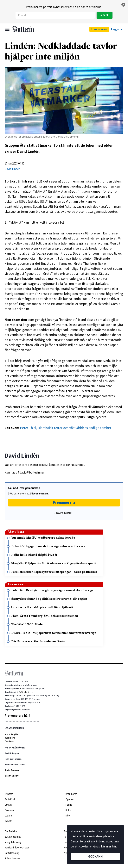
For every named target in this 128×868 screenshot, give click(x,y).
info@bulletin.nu (25, 692)
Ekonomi (10, 810)
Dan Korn (9, 741)
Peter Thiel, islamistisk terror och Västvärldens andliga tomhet (66, 428)
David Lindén (13, 169)
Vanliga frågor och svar (17, 848)
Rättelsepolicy (12, 853)
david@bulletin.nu (32, 472)
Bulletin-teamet (13, 837)
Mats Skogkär (11, 734)
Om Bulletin (11, 831)
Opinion (70, 799)
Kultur (69, 810)
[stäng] (123, 5)
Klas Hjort (10, 738)
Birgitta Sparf (12, 776)
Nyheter (9, 794)
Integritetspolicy (13, 842)
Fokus (69, 805)
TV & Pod (10, 799)
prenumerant (41, 494)
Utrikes (8, 805)
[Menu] (7, 29)
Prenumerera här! (17, 716)
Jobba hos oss (12, 858)
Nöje (68, 816)
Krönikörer (71, 794)
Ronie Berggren (12, 770)
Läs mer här (109, 846)
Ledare (8, 816)
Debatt (8, 821)
